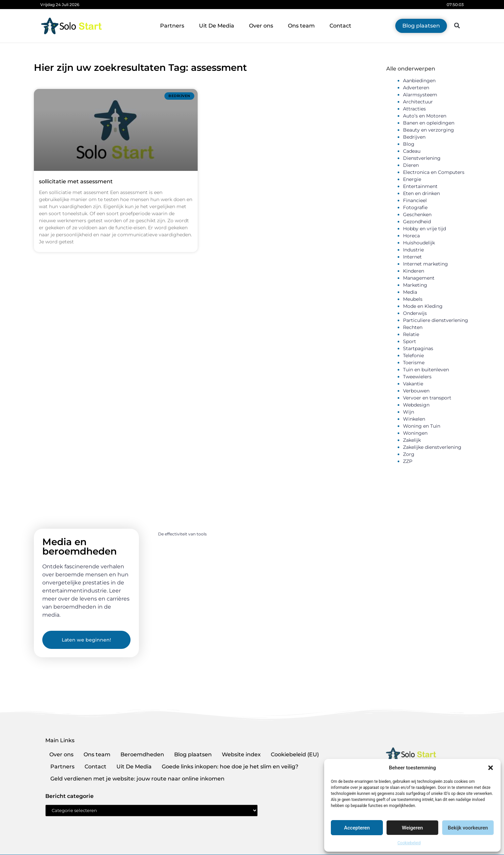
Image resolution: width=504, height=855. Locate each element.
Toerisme (414, 363)
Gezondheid (417, 222)
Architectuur (418, 102)
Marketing (415, 285)
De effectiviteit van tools (182, 534)
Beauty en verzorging (429, 130)
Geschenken (417, 215)
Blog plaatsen (193, 754)
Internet (412, 257)
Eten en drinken (421, 193)
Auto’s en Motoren (425, 116)
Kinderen (414, 271)
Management (419, 278)
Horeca (411, 236)
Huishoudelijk (419, 243)
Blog (409, 144)
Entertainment (420, 186)
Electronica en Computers (434, 172)
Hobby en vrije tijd (424, 229)
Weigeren (413, 828)
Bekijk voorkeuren (468, 828)
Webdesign (416, 405)
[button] (491, 768)
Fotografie (415, 207)
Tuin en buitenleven (426, 370)
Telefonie (413, 355)
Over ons (261, 26)
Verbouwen (416, 391)
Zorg (409, 454)
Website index (241, 754)
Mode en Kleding (423, 306)
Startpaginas (418, 348)
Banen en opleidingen (429, 123)
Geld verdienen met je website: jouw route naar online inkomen (137, 779)
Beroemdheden (142, 754)
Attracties (414, 109)
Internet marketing (425, 264)
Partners (172, 26)
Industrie (413, 250)
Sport (410, 341)
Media (410, 292)
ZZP (408, 461)
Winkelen (414, 419)
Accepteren (357, 828)
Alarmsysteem (420, 95)
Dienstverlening (422, 158)
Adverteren (416, 88)
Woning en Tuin (422, 426)
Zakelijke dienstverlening (432, 447)
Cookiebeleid (409, 843)
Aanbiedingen (419, 81)
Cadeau (412, 151)
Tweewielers (417, 377)
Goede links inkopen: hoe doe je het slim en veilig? (230, 767)
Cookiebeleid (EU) (295, 754)
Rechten (413, 327)
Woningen (415, 433)
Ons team (301, 26)
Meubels (413, 299)
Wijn (409, 412)
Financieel (415, 200)
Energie (412, 179)
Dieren (411, 165)
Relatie (411, 334)
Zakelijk (412, 440)
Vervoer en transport (427, 398)
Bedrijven (414, 137)
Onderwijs (415, 313)
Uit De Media (217, 26)
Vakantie (413, 384)
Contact (340, 26)
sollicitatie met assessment (76, 181)
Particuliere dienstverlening (436, 320)
